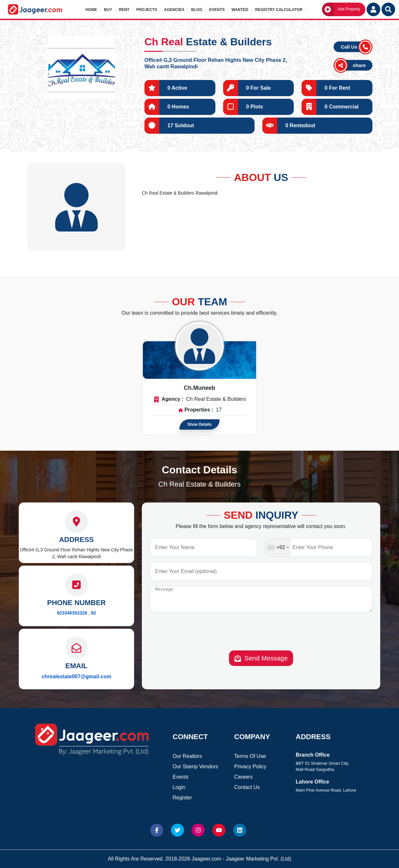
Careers (243, 777)
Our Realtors (187, 756)
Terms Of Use (250, 756)
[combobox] (278, 547)
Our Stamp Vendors (195, 767)
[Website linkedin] (240, 830)
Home (91, 10)
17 (219, 410)
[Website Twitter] (177, 830)
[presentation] (261, 637)
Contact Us (247, 787)
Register (182, 798)
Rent (124, 10)
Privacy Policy (250, 767)
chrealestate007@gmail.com (77, 676)
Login (179, 787)
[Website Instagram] (198, 830)
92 (94, 613)
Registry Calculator (279, 10)
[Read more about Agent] (199, 346)
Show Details (200, 424)
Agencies (174, 10)
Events (217, 10)
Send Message (261, 663)
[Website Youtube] (219, 830)
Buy (108, 10)
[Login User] (373, 9)
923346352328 (72, 613)
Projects (147, 10)
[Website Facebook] (157, 830)
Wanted (240, 10)
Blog (197, 10)
